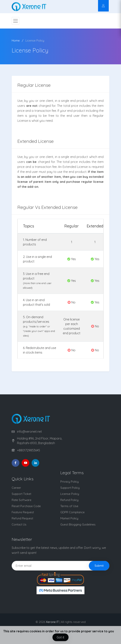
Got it (60, 637)
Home (16, 40)
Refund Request (22, 518)
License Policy (35, 40)
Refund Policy (69, 500)
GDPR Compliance (72, 512)
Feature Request (23, 512)
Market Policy (69, 518)
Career (16, 488)
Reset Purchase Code (26, 506)
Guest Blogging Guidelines (78, 524)
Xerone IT (52, 622)
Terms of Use (69, 506)
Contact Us (19, 524)
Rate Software (22, 500)
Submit (99, 566)
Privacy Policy (69, 482)
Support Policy (70, 488)
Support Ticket (21, 494)
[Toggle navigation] (16, 21)
